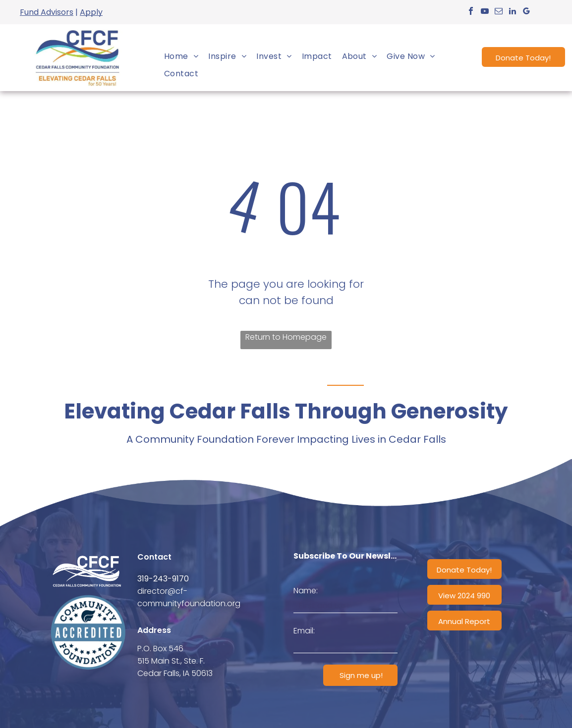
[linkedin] (513, 12)
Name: (306, 591)
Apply (91, 12)
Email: (304, 631)
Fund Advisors (47, 12)
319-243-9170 (163, 579)
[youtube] (485, 12)
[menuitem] (181, 56)
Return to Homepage (286, 337)
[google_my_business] (526, 12)
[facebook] (471, 12)
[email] (499, 12)
